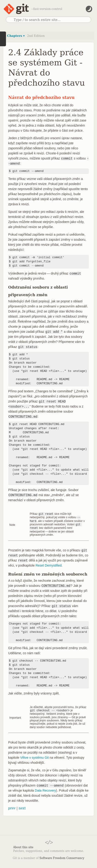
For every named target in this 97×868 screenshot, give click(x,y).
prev (12, 807)
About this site (23, 846)
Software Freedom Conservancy (62, 857)
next (22, 807)
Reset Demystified (49, 564)
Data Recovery (46, 789)
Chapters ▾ (16, 36)
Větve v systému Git (34, 756)
